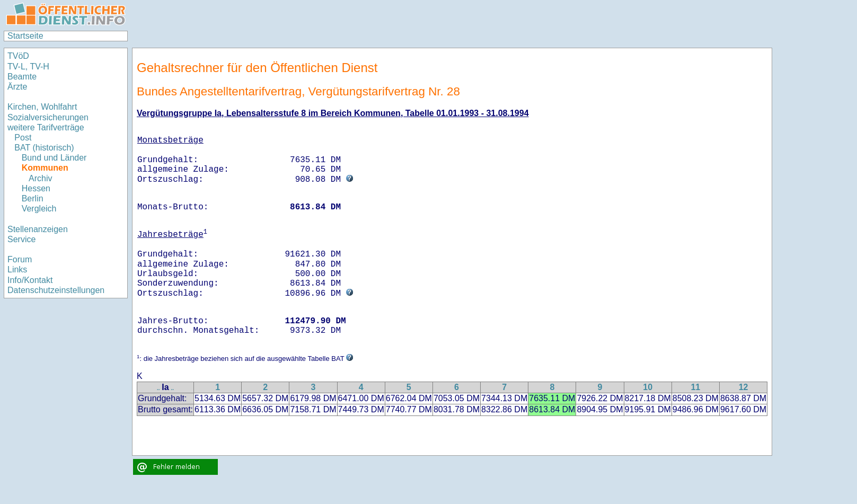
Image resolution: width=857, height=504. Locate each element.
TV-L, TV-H (28, 67)
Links (17, 269)
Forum (20, 259)
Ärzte (17, 87)
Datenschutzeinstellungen (56, 290)
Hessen (36, 188)
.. (158, 388)
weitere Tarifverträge (46, 127)
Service (21, 239)
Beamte (22, 77)
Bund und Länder (54, 158)
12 (744, 387)
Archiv (40, 178)
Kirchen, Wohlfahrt (42, 107)
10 (648, 387)
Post (23, 138)
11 (695, 387)
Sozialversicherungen (48, 117)
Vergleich (39, 209)
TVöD (18, 56)
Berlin (33, 198)
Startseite (25, 36)
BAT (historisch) (44, 148)
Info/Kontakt (30, 280)
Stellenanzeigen (38, 229)
